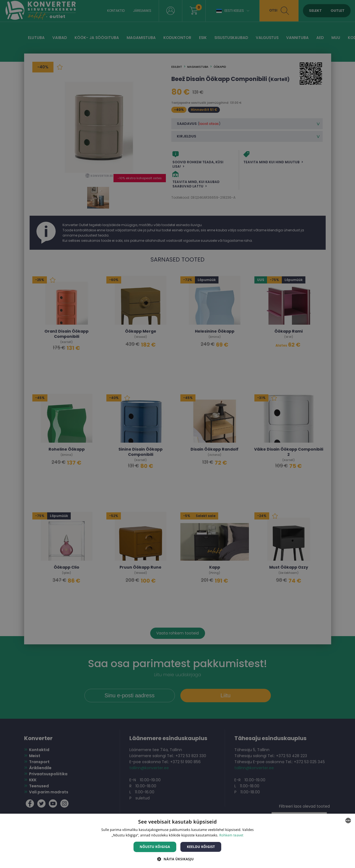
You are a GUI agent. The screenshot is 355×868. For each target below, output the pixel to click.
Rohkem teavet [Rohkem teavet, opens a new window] (231, 835)
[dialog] (177, 434)
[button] (177, 859)
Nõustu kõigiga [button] (155, 847)
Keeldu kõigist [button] (201, 847)
